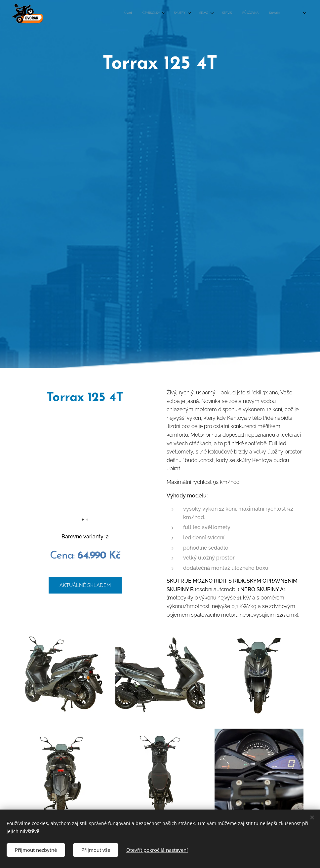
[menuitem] (184, 14)
